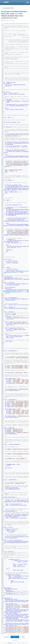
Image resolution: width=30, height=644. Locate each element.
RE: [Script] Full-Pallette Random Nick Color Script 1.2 (14, 13)
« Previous (6, 637)
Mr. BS (3, 21)
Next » (24, 637)
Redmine (10, 643)
